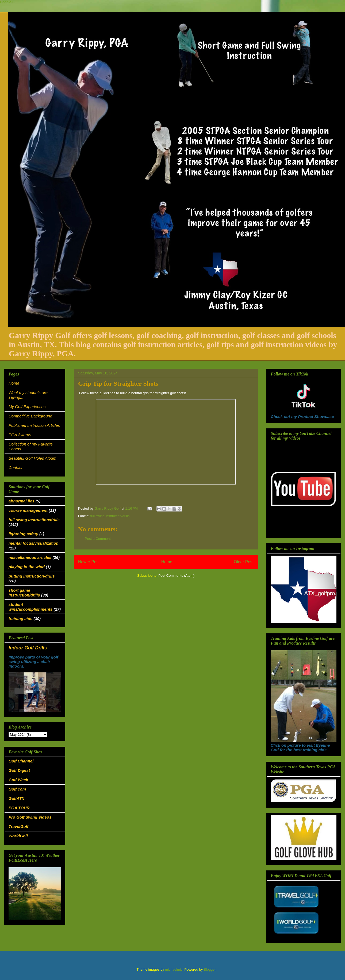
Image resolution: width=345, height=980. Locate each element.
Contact (16, 468)
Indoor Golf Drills (28, 648)
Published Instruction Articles (34, 425)
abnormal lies (22, 501)
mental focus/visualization (34, 543)
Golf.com (17, 789)
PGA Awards (20, 435)
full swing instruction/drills (110, 516)
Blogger (210, 969)
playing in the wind (27, 567)
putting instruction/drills (32, 576)
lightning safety (23, 534)
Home (167, 562)
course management (28, 510)
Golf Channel (21, 761)
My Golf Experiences (27, 407)
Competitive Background (30, 416)
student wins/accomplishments (30, 607)
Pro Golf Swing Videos (30, 817)
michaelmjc (174, 969)
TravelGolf (18, 826)
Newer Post (89, 562)
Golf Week (18, 780)
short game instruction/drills (24, 593)
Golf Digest (19, 770)
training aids (20, 619)
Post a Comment (98, 539)
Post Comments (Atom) (176, 576)
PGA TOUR (19, 808)
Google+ (7, 2)
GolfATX (16, 798)
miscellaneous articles (30, 557)
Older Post (244, 562)
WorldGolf (18, 836)
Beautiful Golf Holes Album (32, 458)
